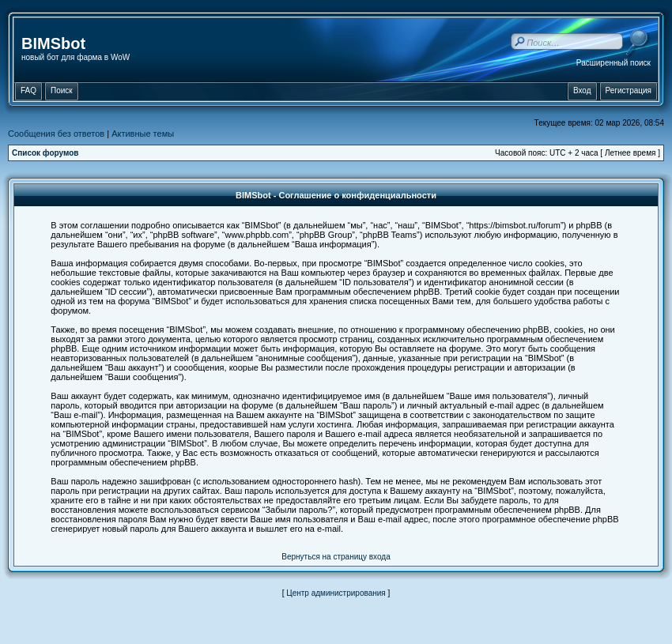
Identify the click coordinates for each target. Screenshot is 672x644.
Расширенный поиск (613, 63)
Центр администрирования (336, 593)
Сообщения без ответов (56, 134)
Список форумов (45, 153)
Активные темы (143, 134)
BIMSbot (53, 43)
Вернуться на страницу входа (336, 557)
